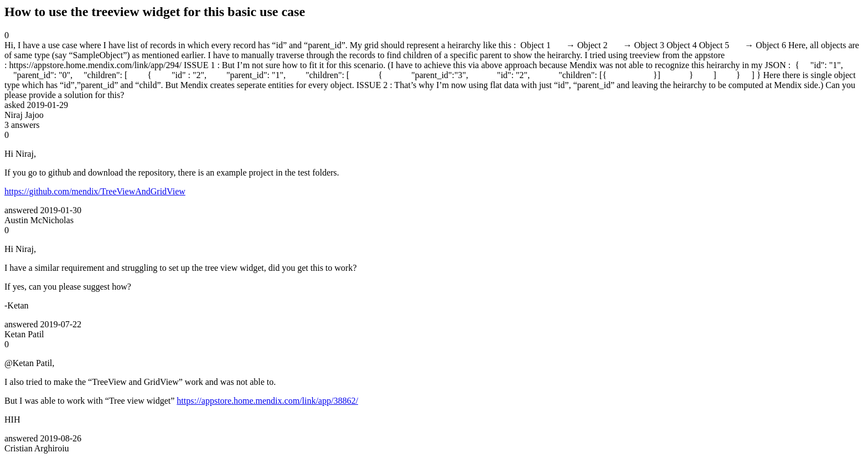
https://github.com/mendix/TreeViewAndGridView (95, 191)
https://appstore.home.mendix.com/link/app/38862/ (267, 401)
